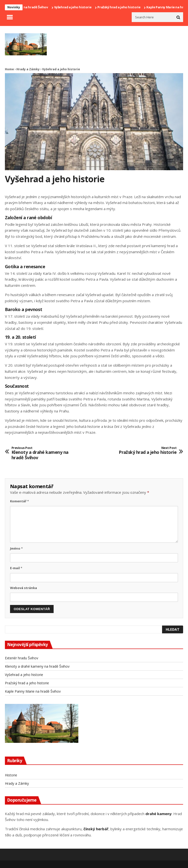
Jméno (16, 548)
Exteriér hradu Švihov (22, 658)
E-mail (16, 568)
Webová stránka (23, 588)
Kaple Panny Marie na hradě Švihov (33, 691)
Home (9, 69)
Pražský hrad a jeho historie (121, 7)
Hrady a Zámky (28, 69)
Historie (11, 775)
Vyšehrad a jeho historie (74, 7)
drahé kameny (159, 814)
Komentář (19, 501)
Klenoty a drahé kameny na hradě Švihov (46, 453)
